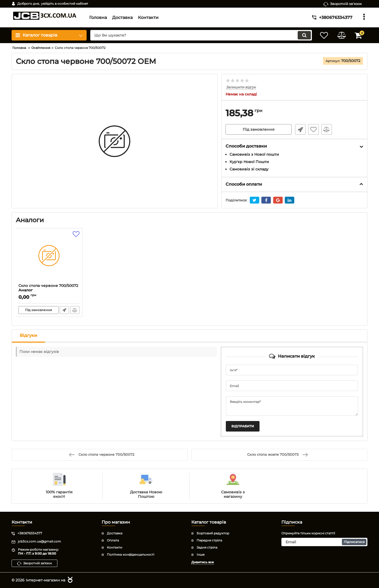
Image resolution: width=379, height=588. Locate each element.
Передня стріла (209, 540)
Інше (201, 554)
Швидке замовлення (300, 130)
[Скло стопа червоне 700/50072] (49, 257)
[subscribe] (325, 542)
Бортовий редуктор (213, 533)
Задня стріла (207, 547)
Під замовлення (259, 130)
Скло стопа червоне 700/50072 (49, 290)
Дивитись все (203, 562)
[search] (199, 35)
